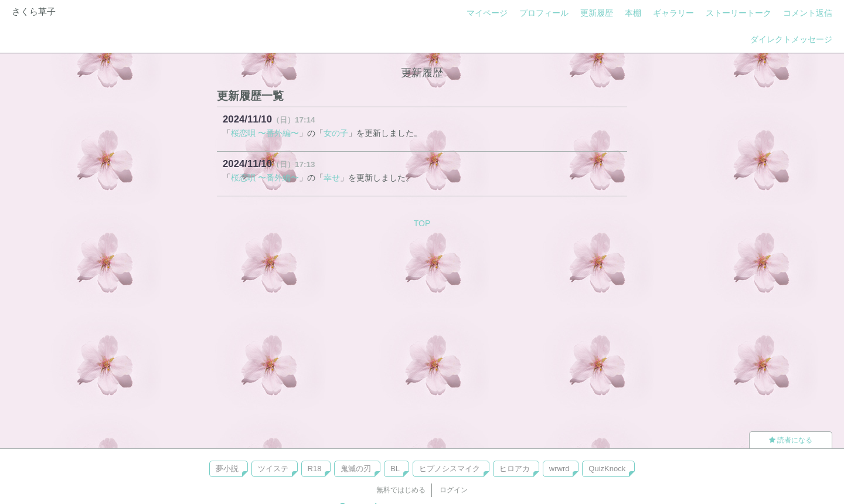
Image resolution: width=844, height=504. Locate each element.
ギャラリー (673, 13)
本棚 (633, 13)
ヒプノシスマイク (450, 469)
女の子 (336, 133)
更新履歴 (597, 13)
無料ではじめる (401, 490)
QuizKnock (607, 469)
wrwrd (559, 469)
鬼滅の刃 (356, 469)
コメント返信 (808, 13)
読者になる (791, 440)
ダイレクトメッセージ (791, 39)
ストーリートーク (738, 13)
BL (395, 469)
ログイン (454, 490)
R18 (315, 469)
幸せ (332, 178)
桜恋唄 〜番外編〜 (265, 133)
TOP (422, 223)
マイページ (487, 13)
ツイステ (273, 469)
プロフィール (544, 13)
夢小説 (227, 469)
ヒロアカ (515, 469)
